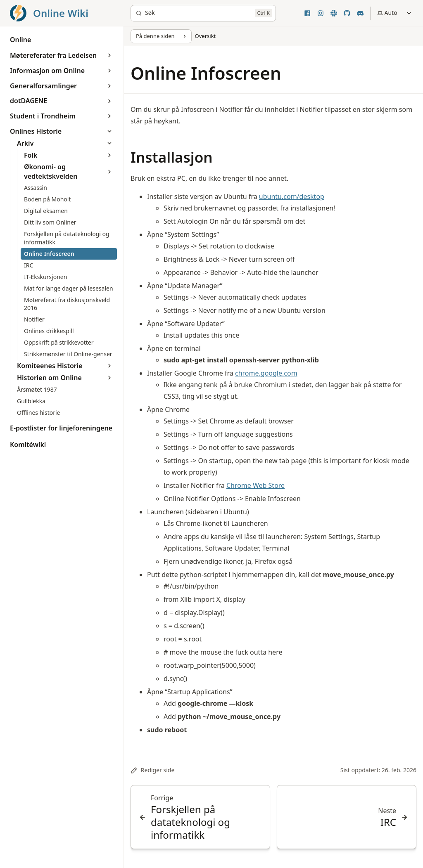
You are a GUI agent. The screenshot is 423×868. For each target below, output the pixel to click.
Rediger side (152, 770)
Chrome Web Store (255, 485)
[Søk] (203, 13)
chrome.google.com (266, 373)
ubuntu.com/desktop (292, 196)
